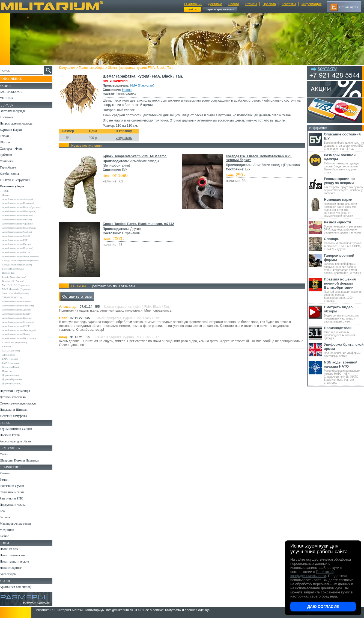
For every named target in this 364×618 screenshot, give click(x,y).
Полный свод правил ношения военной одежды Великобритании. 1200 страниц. (344, 290)
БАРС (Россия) (14, 359)
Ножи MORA (13, 549)
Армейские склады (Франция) (22, 224)
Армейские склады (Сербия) (21, 232)
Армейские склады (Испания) (22, 248)
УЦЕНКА (11, 98)
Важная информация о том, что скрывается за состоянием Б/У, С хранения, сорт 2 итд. (344, 141)
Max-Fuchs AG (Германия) (20, 285)
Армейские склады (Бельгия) (21, 301)
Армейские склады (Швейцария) (23, 211)
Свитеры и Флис (15, 149)
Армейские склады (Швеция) (22, 215)
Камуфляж (68, 68)
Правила (269, 4)
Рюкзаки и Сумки (16, 486)
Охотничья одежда (17, 111)
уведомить (125, 138)
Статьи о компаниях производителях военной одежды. (344, 333)
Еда (6, 511)
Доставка (215, 4)
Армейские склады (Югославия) (23, 338)
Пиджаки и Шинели (18, 410)
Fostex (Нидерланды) (17, 269)
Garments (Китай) (15, 367)
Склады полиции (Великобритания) (25, 261)
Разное (9, 536)
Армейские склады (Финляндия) (23, 330)
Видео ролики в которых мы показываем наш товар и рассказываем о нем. (344, 314)
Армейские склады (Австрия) (22, 199)
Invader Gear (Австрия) (18, 277)
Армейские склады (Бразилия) (22, 306)
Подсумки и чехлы (17, 505)
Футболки (11, 161)
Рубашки (10, 155)
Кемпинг (10, 473)
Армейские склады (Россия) (21, 252)
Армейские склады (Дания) (20, 310)
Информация (311, 4)
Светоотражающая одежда (22, 403)
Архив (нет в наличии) (20, 587)
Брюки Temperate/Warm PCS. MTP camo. (136, 156)
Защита (9, 517)
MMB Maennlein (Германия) (21, 289)
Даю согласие (323, 607)
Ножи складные (15, 568)
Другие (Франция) (16, 383)
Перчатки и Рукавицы (19, 391)
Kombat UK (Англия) (17, 281)
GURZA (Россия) (15, 351)
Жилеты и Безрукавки (19, 180)
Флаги (8, 454)
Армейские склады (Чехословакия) (25, 256)
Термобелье (12, 167)
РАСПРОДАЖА (15, 92)
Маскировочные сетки (19, 524)
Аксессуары (12, 574)
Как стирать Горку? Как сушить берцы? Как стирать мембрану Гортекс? (344, 186)
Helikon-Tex (12, 273)
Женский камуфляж (17, 416)
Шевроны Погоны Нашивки (23, 460)
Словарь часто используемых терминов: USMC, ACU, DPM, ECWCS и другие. (344, 244)
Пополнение (15, 79)
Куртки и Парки (15, 130)
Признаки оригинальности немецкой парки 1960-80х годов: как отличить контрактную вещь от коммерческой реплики (344, 207)
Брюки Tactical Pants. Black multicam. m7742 (139, 224)
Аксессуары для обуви (19, 441)
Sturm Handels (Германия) (20, 293)
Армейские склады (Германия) (22, 203)
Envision (11, 347)
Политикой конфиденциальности (312, 574)
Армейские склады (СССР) (20, 326)
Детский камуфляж (17, 397)
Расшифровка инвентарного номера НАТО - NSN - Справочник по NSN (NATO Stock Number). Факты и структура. (344, 372)
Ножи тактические (17, 555)
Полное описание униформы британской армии (344, 350)
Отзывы (251, 4)
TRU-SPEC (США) (16, 297)
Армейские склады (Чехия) (20, 334)
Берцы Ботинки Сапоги (20, 429)
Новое (128, 90)
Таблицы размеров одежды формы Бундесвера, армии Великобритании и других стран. (344, 163)
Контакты (289, 4)
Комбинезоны (13, 174)
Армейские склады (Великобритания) (26, 207)
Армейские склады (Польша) (21, 318)
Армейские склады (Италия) (21, 220)
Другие (10, 195)
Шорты (9, 142)
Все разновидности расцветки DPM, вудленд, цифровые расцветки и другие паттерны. (344, 227)
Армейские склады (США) (20, 236)
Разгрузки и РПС (16, 498)
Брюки (8, 136)
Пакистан (11, 371)
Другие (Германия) (16, 379)
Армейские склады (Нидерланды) (24, 228)
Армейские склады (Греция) (21, 244)
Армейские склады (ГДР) (19, 240)
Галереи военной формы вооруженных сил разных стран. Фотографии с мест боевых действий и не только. (344, 264)
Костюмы (11, 117)
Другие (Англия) (15, 375)
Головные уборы (93, 68)
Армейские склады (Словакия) (22, 322)
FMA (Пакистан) (143, 85)
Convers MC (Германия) (19, 342)
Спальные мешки (16, 492)
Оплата (233, 4)
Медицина (11, 530)
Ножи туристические (18, 561)
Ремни (8, 480)
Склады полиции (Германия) (21, 265)
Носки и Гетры (14, 435)
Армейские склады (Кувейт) (21, 314)
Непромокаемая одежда (20, 123)
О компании (193, 4)
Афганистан (13, 355)
